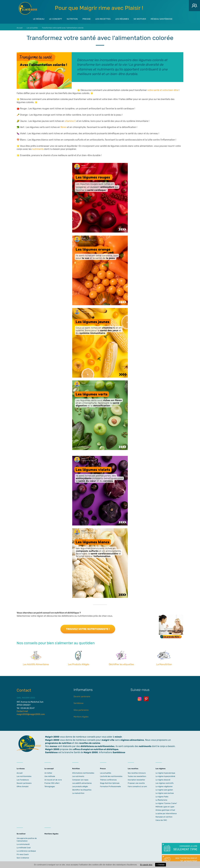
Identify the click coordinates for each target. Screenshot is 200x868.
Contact (24, 689)
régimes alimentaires (132, 739)
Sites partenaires (81, 709)
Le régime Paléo (162, 795)
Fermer (161, 865)
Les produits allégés (80, 785)
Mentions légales (81, 715)
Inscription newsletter (136, 778)
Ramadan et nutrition (164, 816)
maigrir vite (108, 739)
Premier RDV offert (52, 782)
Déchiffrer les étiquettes (82, 788)
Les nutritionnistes (24, 775)
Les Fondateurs (23, 778)
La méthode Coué (24, 846)
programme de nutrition (58, 742)
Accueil (20, 772)
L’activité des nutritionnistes (111, 775)
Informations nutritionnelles (83, 772)
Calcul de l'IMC (161, 819)
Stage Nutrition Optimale (110, 782)
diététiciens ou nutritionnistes (97, 745)
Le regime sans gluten (164, 788)
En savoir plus (146, 865)
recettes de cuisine (90, 742)
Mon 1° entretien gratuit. (185, 860)
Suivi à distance (23, 856)
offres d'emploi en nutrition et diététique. (96, 748)
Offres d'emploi (23, 785)
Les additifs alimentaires (82, 782)
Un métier (48, 772)
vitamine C (70, 120)
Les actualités (106, 772)
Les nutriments (78, 775)
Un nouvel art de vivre (53, 778)
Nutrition (69, 18)
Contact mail (22, 710)
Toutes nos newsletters (137, 775)
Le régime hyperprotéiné (165, 775)
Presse (85, 18)
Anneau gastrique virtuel (165, 809)
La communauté (23, 843)
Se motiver (145, 18)
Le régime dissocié (163, 778)
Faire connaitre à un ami (137, 785)
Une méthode (50, 775)
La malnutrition (78, 792)
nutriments (38, 148)
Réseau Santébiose (169, 18)
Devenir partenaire (82, 695)
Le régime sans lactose (165, 792)
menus (53, 745)
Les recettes (103, 18)
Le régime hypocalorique (165, 772)
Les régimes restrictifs (165, 782)
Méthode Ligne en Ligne (165, 805)
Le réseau (31, 18)
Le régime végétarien (164, 785)
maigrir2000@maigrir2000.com (31, 713)
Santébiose (79, 702)
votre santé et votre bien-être (163, 89)
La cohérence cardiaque (26, 850)
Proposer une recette (136, 782)
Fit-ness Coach (23, 853)
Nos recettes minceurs (137, 772)
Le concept (50, 18)
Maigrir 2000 (28, 8)
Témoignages (50, 785)
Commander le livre (185, 848)
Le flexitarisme (161, 799)
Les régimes (124, 18)
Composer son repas (80, 778)
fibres (63, 126)
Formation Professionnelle (110, 785)
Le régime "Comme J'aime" (166, 802)
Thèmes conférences (108, 778)
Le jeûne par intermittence (166, 812)
